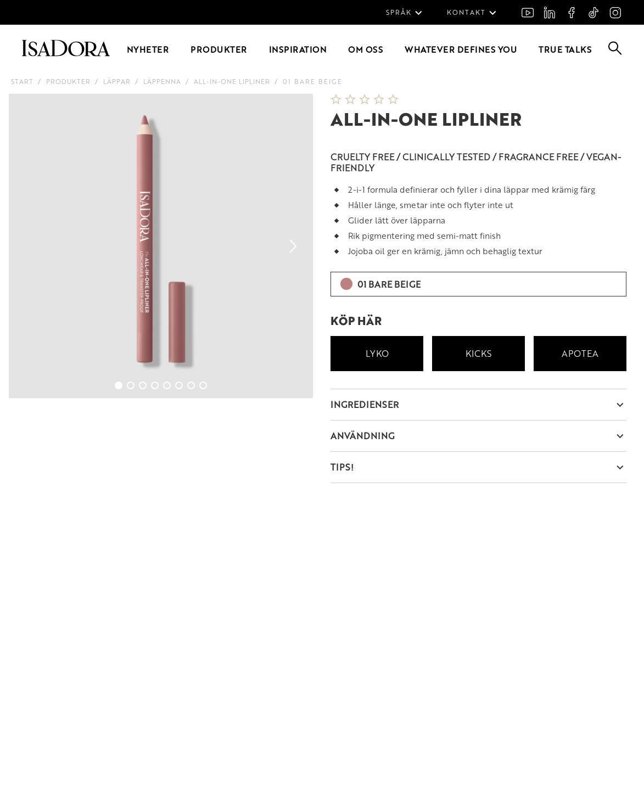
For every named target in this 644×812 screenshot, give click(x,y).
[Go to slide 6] (179, 385)
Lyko (377, 353)
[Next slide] (293, 246)
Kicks (478, 353)
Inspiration (298, 49)
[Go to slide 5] (167, 385)
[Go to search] (615, 51)
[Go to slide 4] (155, 385)
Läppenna (162, 81)
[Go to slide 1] (119, 385)
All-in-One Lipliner (232, 81)
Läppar (117, 81)
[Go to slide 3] (143, 385)
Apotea (580, 353)
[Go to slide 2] (131, 385)
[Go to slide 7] (191, 385)
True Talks (565, 49)
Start (22, 81)
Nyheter (148, 49)
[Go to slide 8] (203, 385)
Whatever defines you (461, 49)
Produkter (219, 49)
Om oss (365, 49)
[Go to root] (66, 53)
